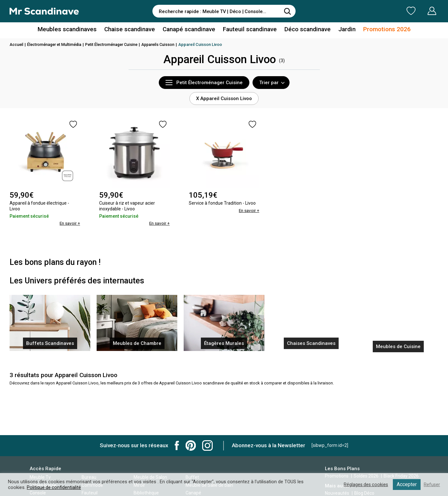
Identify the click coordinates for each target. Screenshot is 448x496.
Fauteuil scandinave (249, 30)
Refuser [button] (432, 485)
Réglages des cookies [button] (365, 485)
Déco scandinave (304, 30)
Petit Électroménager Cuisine (117, 44)
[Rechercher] (288, 11)
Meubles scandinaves (74, 30)
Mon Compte (420, 11)
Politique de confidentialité (54, 487)
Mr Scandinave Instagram (207, 445)
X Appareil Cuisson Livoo (224, 98)
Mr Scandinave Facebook (177, 445)
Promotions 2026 (380, 30)
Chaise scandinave (133, 30)
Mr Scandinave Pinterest (191, 445)
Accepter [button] (406, 484)
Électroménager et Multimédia (57, 44)
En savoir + (69, 223)
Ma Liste (378, 11)
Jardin (342, 30)
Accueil (17, 44)
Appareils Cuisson (166, 44)
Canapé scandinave (190, 30)
